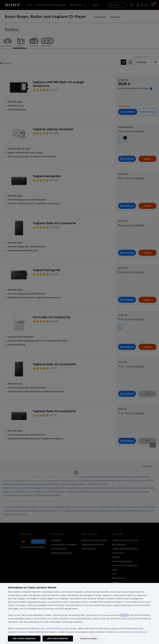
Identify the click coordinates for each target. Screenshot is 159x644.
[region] (79, 613)
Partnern (124, 615)
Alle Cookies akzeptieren (24, 638)
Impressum (22, 632)
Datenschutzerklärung (136, 632)
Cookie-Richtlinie (52, 629)
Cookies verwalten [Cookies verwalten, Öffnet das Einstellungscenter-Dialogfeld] (88, 638)
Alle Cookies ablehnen (58, 638)
